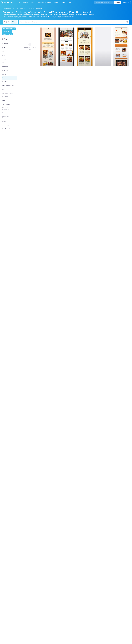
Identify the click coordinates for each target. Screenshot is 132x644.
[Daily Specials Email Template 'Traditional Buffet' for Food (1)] (103, 47)
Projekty (7, 22)
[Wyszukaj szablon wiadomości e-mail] (73, 22)
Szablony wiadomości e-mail (9, 8)
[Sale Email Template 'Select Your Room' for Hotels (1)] (48, 47)
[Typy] (16, 39)
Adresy (14, 22)
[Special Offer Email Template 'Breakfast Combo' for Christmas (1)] (85, 47)
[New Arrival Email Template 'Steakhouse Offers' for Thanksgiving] (121, 47)
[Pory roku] (16, 43)
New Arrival (22, 8)
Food (30, 8)
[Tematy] (16, 48)
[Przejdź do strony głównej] (7, 3)
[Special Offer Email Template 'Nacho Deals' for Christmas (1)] (66, 47)
